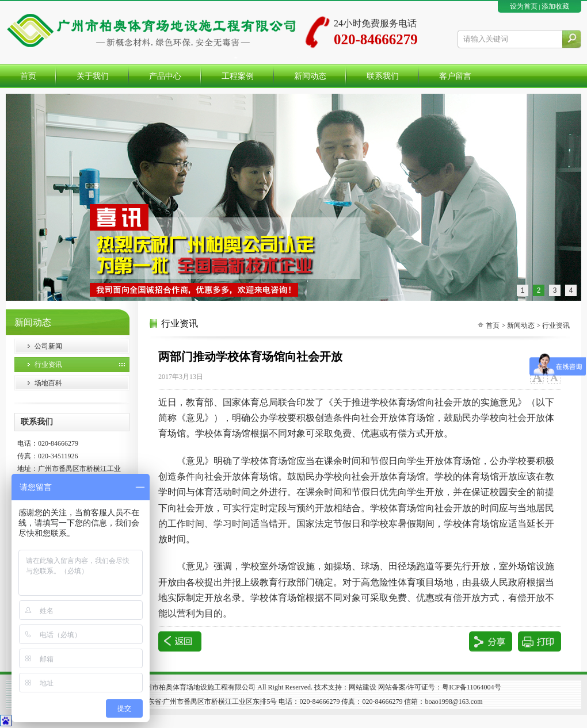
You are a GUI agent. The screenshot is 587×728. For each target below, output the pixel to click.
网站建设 (363, 687)
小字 (554, 377)
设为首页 (524, 6)
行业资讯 (48, 365)
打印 (540, 641)
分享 (491, 641)
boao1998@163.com (453, 702)
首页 (493, 325)
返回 (180, 641)
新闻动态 (521, 325)
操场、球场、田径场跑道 (384, 566)
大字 (537, 377)
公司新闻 (48, 346)
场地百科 (48, 383)
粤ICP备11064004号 (471, 687)
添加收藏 (555, 6)
